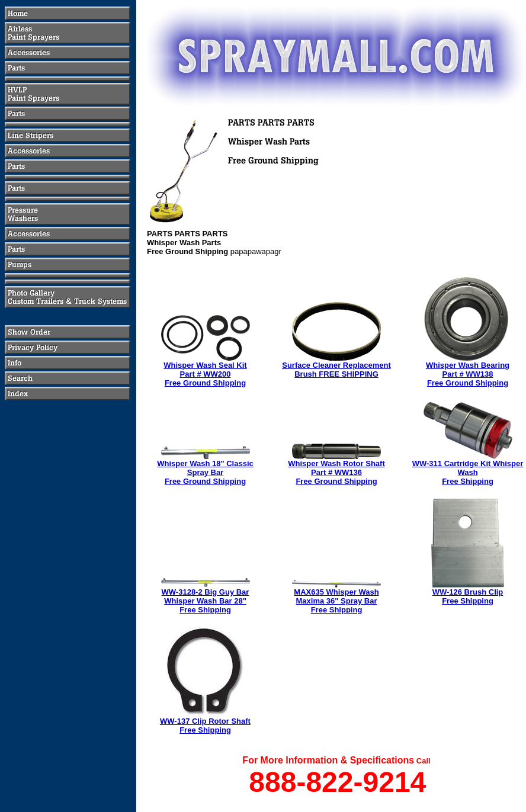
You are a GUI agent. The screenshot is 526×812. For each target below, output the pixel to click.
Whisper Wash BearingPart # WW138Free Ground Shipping (468, 374)
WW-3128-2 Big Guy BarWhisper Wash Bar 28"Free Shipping (206, 601)
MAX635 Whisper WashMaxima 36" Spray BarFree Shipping (336, 601)
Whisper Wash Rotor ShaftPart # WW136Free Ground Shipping (336, 472)
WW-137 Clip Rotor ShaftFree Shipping (205, 726)
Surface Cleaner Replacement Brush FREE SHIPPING (336, 370)
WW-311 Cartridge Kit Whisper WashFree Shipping (468, 472)
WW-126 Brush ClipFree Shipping (468, 596)
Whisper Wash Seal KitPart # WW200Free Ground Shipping (205, 374)
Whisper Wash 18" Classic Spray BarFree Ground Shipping (205, 472)
